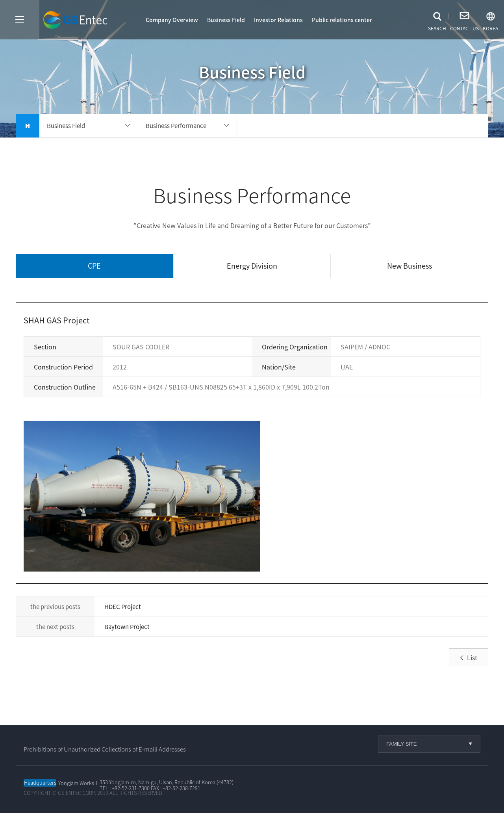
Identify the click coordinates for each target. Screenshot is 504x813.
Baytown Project (127, 627)
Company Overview (172, 20)
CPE (94, 266)
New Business (409, 266)
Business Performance (176, 126)
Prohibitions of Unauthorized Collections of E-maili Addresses (105, 749)
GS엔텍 (77, 20)
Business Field (226, 20)
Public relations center (342, 20)
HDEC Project (123, 607)
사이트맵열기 (20, 20)
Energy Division (252, 266)
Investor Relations (278, 20)
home (28, 126)
